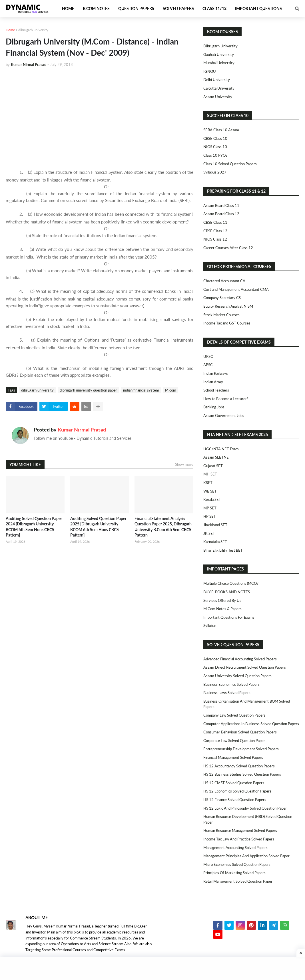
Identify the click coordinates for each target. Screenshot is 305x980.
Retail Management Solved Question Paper (238, 881)
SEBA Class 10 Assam (221, 130)
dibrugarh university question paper (88, 390)
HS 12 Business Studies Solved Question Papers (242, 774)
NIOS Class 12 (215, 239)
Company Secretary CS (222, 298)
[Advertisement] (100, 115)
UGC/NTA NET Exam (221, 449)
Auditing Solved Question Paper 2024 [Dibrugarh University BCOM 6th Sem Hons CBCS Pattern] (34, 527)
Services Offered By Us (222, 600)
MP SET (210, 508)
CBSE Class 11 (215, 222)
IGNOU (210, 71)
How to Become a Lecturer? (226, 399)
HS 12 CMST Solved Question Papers (234, 783)
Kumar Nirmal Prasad (82, 429)
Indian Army (213, 382)
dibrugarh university (33, 30)
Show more (184, 464)
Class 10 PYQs (215, 155)
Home (10, 30)
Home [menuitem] (68, 8)
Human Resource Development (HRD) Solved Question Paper (248, 819)
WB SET (210, 491)
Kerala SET (212, 499)
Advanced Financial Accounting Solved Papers (240, 659)
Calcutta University (219, 88)
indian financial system (141, 390)
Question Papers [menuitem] (136, 8)
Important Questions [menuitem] (258, 8)
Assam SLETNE (216, 457)
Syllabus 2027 (215, 172)
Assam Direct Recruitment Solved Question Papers (245, 667)
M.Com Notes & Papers (222, 609)
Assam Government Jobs (224, 416)
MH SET (210, 474)
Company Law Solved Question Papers (234, 715)
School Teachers (216, 390)
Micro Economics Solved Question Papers (237, 864)
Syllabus (210, 626)
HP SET (210, 516)
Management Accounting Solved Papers (235, 848)
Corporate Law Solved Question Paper (234, 741)
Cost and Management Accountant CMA (236, 289)
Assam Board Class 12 (221, 214)
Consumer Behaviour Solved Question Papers (240, 732)
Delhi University (217, 80)
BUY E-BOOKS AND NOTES (227, 592)
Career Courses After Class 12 (228, 248)
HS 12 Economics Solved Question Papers (237, 791)
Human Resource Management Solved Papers (240, 830)
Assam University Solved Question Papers (237, 676)
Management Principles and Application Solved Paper (246, 856)
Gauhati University (219, 55)
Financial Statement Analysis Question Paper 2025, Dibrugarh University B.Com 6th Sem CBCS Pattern (163, 527)
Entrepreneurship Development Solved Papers (241, 749)
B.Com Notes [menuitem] (96, 8)
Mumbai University (219, 63)
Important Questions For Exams (229, 617)
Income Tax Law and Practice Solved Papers (239, 839)
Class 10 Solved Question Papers (230, 164)
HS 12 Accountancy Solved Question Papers (239, 766)
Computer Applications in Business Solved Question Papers (251, 724)
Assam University (218, 97)
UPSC (208, 356)
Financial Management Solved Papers (233, 757)
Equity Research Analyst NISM (228, 306)
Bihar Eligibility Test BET (223, 550)
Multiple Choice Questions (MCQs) (231, 583)
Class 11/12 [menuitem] (214, 8)
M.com (171, 390)
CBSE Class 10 (215, 138)
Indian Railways (216, 373)
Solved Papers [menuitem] (178, 8)
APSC (208, 365)
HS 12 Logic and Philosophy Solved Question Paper (245, 808)
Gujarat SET (213, 466)
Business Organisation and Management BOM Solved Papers (247, 704)
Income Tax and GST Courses (227, 323)
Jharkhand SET (215, 525)
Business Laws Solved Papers (227, 693)
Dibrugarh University (220, 46)
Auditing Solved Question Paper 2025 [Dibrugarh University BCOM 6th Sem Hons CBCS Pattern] (98, 527)
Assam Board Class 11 (221, 205)
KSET (208, 483)
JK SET (209, 533)
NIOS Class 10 (215, 147)
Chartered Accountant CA (224, 281)
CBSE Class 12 (215, 231)
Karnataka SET (215, 542)
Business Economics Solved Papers (231, 684)
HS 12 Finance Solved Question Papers (235, 800)
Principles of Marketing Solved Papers (234, 873)
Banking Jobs (214, 407)
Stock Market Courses (221, 315)
